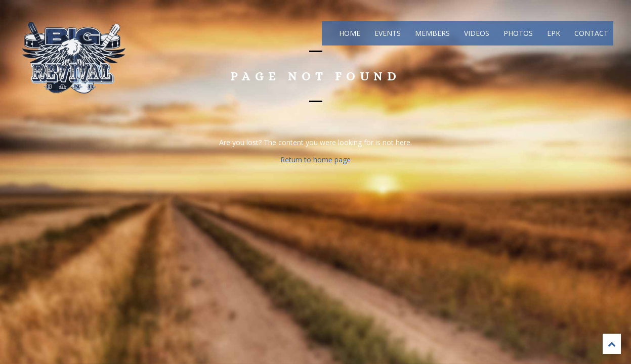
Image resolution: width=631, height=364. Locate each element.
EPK (553, 33)
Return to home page (315, 160)
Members (431, 33)
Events (387, 33)
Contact (590, 33)
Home (349, 33)
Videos (476, 33)
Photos (517, 33)
